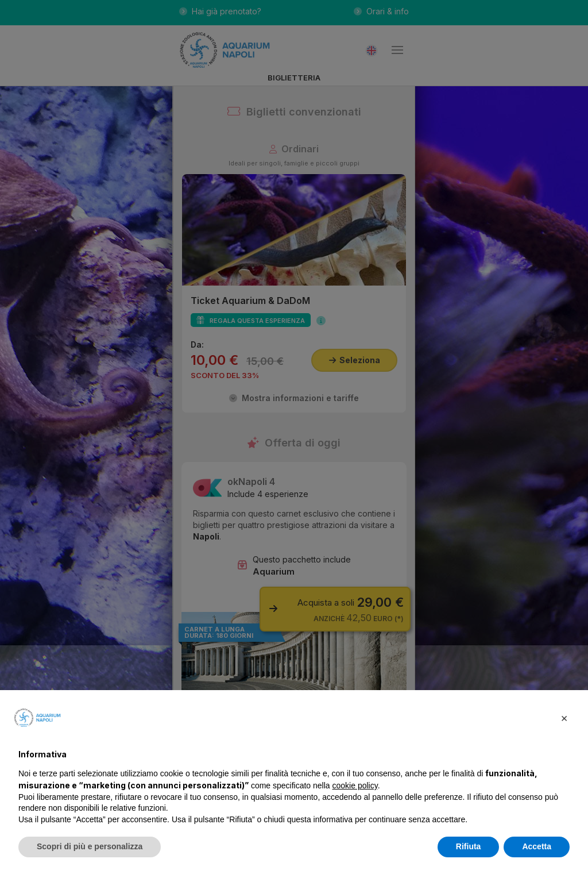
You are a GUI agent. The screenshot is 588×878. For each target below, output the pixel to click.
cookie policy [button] (355, 785)
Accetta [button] (537, 846)
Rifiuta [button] (469, 846)
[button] (564, 718)
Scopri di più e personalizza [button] (90, 846)
